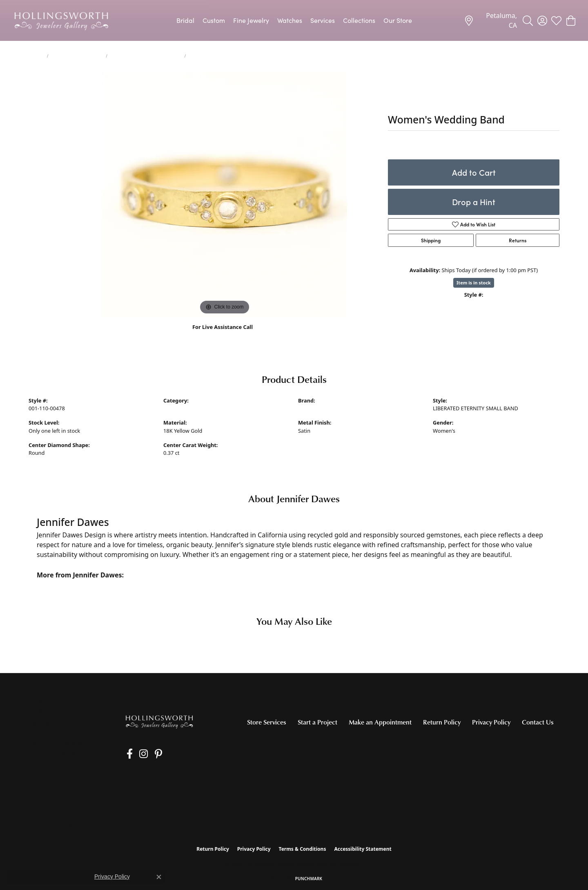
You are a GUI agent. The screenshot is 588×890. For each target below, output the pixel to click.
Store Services (267, 722)
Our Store (398, 20)
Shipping (431, 240)
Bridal (185, 20)
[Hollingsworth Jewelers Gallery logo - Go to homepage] (61, 20)
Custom (214, 20)
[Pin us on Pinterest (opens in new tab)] (151, 754)
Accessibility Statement (363, 849)
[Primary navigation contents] (294, 20)
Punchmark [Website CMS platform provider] (309, 879)
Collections (359, 20)
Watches (290, 20)
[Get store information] (56, 764)
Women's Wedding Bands (77, 56)
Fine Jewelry (251, 20)
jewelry (36, 56)
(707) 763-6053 (223, 336)
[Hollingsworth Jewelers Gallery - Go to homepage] (159, 721)
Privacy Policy (491, 722)
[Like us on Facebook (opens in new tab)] (127, 754)
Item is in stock (474, 283)
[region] (225, 194)
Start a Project (317, 722)
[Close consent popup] (159, 877)
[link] (490, 20)
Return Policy (442, 722)
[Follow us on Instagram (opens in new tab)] (139, 754)
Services (323, 20)
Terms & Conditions (303, 849)
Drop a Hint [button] (474, 202)
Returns (518, 240)
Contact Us (538, 722)
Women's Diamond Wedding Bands (146, 56)
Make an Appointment (380, 722)
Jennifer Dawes (316, 408)
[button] (528, 20)
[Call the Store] (52, 754)
